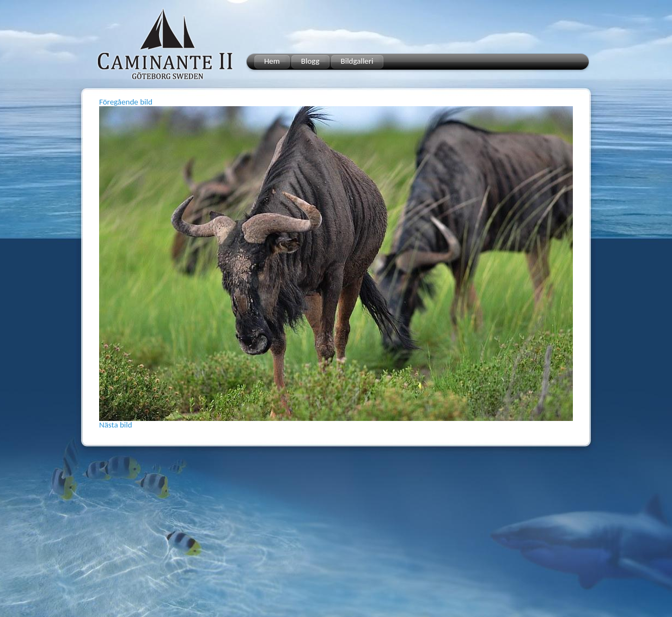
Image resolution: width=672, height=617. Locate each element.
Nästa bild (116, 425)
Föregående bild (126, 102)
